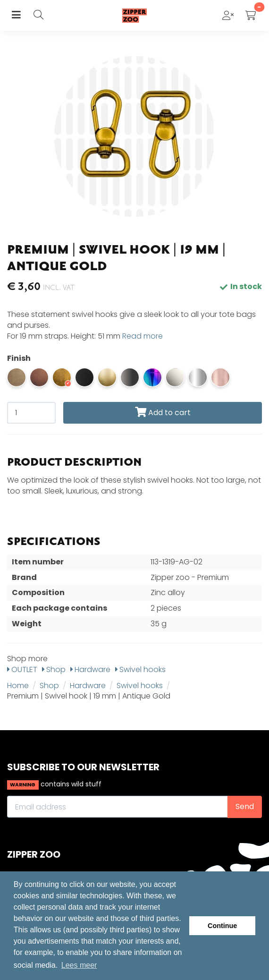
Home (18, 686)
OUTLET (22, 669)
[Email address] (118, 807)
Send (245, 806)
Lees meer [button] (79, 965)
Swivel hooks (140, 669)
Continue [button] (222, 926)
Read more (143, 336)
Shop (54, 669)
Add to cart (163, 413)
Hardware (90, 669)
